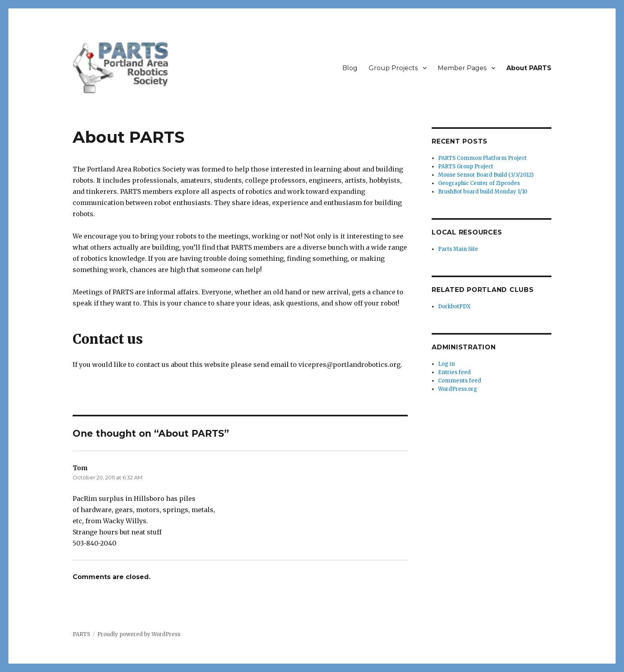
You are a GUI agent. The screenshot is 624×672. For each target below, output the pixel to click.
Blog (350, 68)
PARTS (81, 634)
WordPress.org (458, 389)
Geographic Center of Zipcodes (479, 183)
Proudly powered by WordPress (139, 634)
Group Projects (393, 68)
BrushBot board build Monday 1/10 (483, 192)
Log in (446, 364)
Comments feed (460, 381)
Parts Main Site (458, 249)
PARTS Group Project (466, 167)
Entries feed (454, 372)
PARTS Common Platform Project (482, 158)
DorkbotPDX (454, 306)
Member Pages (462, 68)
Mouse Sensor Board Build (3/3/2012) (486, 175)
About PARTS (529, 68)
